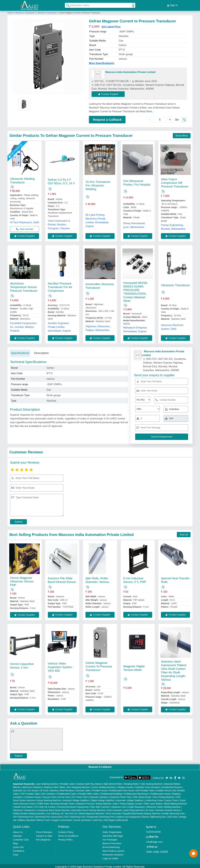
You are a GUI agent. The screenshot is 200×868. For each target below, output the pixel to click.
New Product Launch (113, 849)
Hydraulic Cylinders (99, 796)
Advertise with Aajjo (113, 834)
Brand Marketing (111, 846)
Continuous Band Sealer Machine (54, 809)
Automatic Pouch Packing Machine (88, 809)
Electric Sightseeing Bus (154, 815)
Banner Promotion (112, 842)
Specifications (20, 352)
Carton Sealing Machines (104, 786)
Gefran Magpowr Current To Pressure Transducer (99, 665)
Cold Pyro (97, 819)
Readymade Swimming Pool (100, 815)
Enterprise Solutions (113, 853)
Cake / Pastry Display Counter (127, 802)
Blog (15, 842)
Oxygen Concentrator (62, 819)
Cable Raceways (136, 806)
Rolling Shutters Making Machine (29, 812)
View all (184, 533)
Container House (32, 796)
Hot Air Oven (64, 796)
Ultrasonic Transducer (175, 284)
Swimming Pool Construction (49, 815)
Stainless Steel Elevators (62, 789)
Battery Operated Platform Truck (34, 819)
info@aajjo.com (154, 840)
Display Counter (125, 786)
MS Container (48, 792)
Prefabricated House (160, 792)
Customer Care (21, 838)
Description (41, 352)
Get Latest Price (111, 25)
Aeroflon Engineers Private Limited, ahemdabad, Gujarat (59, 326)
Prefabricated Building (111, 792)
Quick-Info (18, 846)
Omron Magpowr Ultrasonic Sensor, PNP (22, 580)
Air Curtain (50, 806)
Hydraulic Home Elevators (148, 786)
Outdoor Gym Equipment (128, 815)
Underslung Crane (154, 799)
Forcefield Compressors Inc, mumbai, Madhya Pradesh (23, 326)
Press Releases (44, 831)
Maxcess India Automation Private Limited (130, 71)
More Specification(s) (102, 62)
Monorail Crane (27, 802)
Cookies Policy (66, 831)
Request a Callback (107, 118)
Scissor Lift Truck (40, 789)
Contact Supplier (110, 93)
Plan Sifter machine (100, 806)
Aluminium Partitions (32, 786)
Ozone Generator (82, 819)
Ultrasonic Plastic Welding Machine (163, 806)
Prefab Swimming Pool (173, 812)
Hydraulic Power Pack (121, 796)
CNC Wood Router (142, 796)
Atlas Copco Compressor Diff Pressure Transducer (175, 181)
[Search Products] (66, 5)
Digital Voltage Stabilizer (103, 799)
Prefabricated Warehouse (136, 792)
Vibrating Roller (131, 783)
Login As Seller (110, 857)
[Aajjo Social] (167, 776)
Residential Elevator (172, 786)
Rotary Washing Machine (49, 799)
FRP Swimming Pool (23, 815)
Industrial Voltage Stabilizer (76, 799)
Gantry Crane (171, 799)
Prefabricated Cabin (67, 792)
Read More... (147, 110)
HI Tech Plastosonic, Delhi (25, 221)
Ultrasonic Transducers (47, 11)
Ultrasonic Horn (119, 806)
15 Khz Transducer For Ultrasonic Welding (98, 184)
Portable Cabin (67, 783)
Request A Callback (100, 766)
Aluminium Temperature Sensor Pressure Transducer (24, 286)
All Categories (43, 838)
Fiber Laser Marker (153, 802)
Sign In (172, 5)
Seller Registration (112, 831)
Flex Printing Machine (164, 796)
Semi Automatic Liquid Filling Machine (125, 809)
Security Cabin (83, 789)
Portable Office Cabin (88, 792)
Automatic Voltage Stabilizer (130, 799)
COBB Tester (43, 802)
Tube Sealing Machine (151, 783)
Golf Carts (172, 815)
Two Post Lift (71, 812)
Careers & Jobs (44, 834)
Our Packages (110, 838)
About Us (18, 831)
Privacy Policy (65, 838)
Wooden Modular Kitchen (168, 809)
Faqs (16, 853)
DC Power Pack (80, 796)
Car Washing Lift (55, 812)
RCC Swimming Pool (75, 815)
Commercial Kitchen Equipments (73, 806)
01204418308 (153, 830)
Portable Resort (163, 789)
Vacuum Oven (49, 796)
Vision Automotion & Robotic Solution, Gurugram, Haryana (59, 223)
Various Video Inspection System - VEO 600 (61, 666)
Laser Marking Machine (47, 783)
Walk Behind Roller (113, 783)
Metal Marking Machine (176, 802)
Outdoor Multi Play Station (89, 783)
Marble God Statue (23, 806)
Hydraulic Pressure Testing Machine (94, 802)
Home (10, 11)
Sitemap (17, 834)
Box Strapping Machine (78, 786)
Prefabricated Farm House (122, 789)
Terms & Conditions (68, 834)
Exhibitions (19, 849)
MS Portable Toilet (145, 789)
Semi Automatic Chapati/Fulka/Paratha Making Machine (133, 812)
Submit (18, 520)
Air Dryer (150, 809)
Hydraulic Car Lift (21, 789)
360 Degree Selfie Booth (116, 819)
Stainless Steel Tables (55, 786)
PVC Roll (39, 806)
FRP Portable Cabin (30, 792)
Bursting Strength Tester (63, 802)
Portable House (100, 789)
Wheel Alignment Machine (92, 812)
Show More (182, 134)
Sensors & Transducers (25, 11)
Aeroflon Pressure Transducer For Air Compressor (60, 286)
